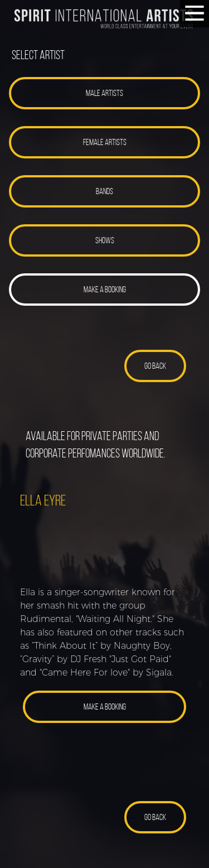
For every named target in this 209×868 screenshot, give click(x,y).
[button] (104, 93)
